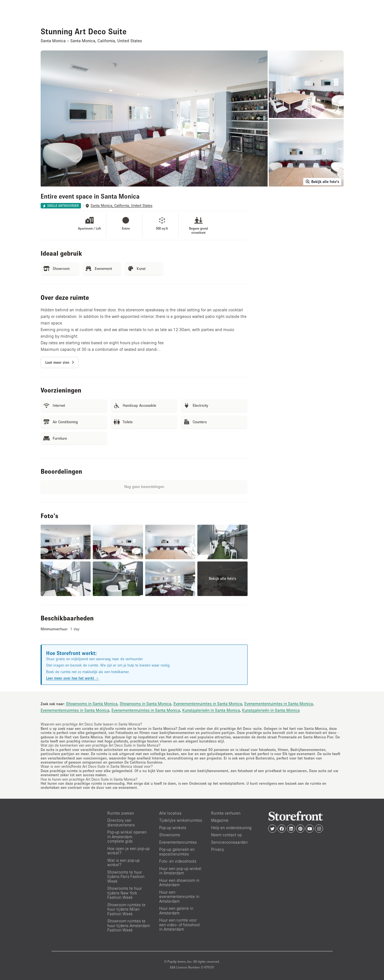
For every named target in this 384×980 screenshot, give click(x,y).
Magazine (220, 820)
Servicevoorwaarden (229, 842)
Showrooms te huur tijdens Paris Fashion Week (126, 877)
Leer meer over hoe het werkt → (73, 678)
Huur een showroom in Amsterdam (179, 883)
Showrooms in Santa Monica (92, 704)
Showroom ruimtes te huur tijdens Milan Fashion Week (126, 909)
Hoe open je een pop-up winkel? (128, 851)
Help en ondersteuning (231, 828)
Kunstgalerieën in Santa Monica (211, 710)
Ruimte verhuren (226, 813)
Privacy (218, 849)
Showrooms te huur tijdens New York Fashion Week (125, 893)
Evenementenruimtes (178, 842)
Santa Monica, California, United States (121, 206)
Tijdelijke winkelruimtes (181, 820)
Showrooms (170, 835)
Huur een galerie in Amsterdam (176, 911)
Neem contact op (226, 835)
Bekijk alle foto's (322, 182)
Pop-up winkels (173, 828)
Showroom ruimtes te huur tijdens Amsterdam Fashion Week (129, 925)
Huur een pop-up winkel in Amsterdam (180, 871)
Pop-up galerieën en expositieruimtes (177, 852)
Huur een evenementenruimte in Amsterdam (179, 897)
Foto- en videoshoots (178, 861)
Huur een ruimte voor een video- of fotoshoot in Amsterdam (180, 925)
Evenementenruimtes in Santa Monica (208, 704)
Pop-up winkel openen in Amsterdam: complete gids (127, 837)
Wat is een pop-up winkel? (124, 863)
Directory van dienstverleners (121, 823)
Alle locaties (170, 813)
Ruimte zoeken (121, 813)
